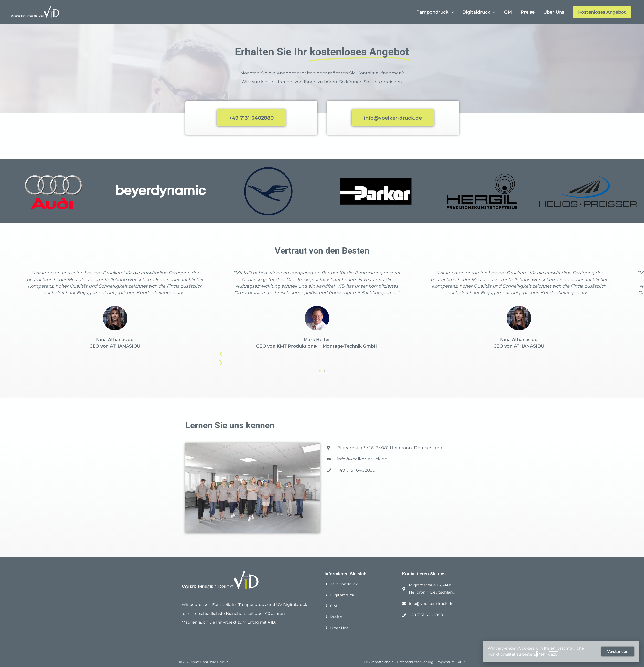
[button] (320, 371)
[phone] (422, 615)
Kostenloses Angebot (602, 12)
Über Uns (554, 12)
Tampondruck (433, 12)
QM (508, 12)
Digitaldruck (476, 12)
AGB (461, 662)
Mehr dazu (547, 654)
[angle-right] (341, 584)
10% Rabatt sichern (379, 662)
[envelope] (428, 604)
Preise (528, 12)
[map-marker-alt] (435, 589)
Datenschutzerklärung (415, 662)
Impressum (446, 662)
